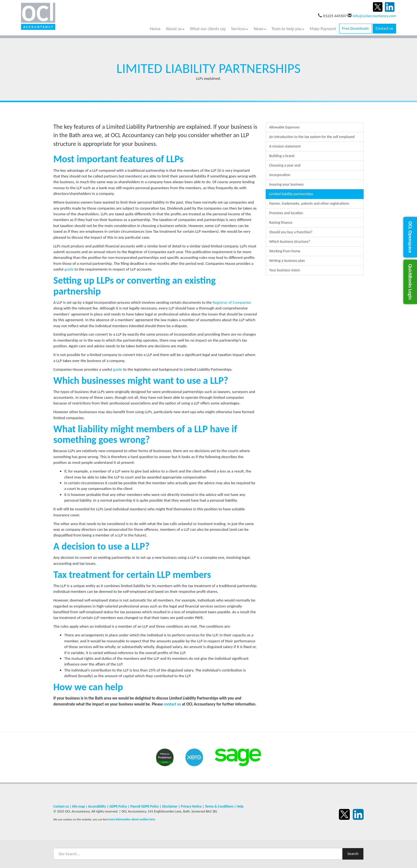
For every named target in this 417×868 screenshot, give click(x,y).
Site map (78, 806)
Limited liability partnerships (291, 194)
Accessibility (97, 806)
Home (155, 29)
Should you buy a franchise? (291, 232)
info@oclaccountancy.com (375, 16)
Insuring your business (286, 184)
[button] (410, 237)
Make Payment (323, 29)
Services (240, 29)
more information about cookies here (132, 819)
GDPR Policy (118, 806)
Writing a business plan (287, 261)
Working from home (285, 251)
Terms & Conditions (219, 806)
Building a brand (282, 156)
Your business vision (285, 270)
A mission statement (285, 146)
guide (69, 269)
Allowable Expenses (284, 127)
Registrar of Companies (232, 302)
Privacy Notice (191, 806)
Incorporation (280, 175)
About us (175, 29)
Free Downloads (355, 28)
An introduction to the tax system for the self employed (312, 137)
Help (240, 806)
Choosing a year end (285, 165)
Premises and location (286, 213)
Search (353, 854)
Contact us (384, 28)
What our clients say (208, 29)
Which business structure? (290, 242)
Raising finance (281, 223)
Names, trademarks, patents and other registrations (309, 203)
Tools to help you (288, 29)
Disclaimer (170, 806)
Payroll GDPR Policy (145, 806)
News (260, 29)
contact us (173, 704)
